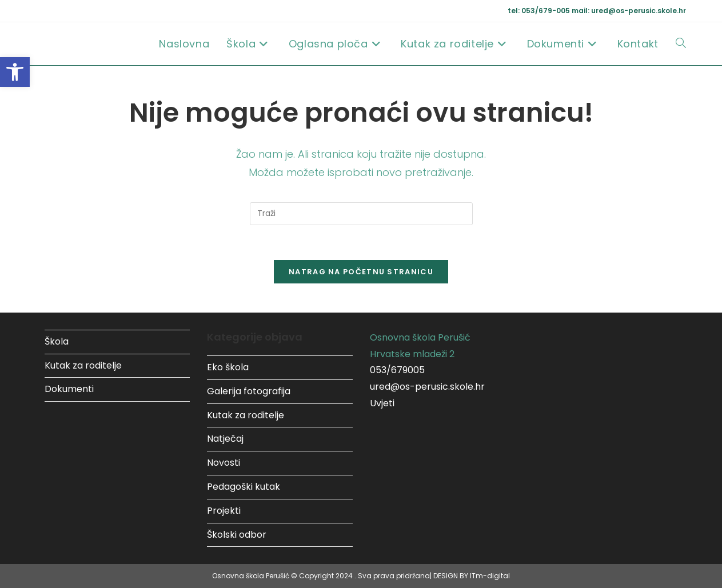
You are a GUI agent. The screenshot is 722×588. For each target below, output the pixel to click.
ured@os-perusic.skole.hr (427, 387)
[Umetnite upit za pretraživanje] (361, 214)
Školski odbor (237, 535)
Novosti (224, 463)
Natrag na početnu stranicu (361, 272)
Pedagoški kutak (244, 487)
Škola (57, 341)
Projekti (224, 511)
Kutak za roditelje (83, 365)
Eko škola (228, 367)
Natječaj (225, 439)
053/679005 (397, 370)
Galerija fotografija (249, 391)
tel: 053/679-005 (540, 11)
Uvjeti (382, 403)
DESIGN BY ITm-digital (472, 576)
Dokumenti (69, 389)
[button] (15, 72)
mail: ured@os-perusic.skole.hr (629, 11)
